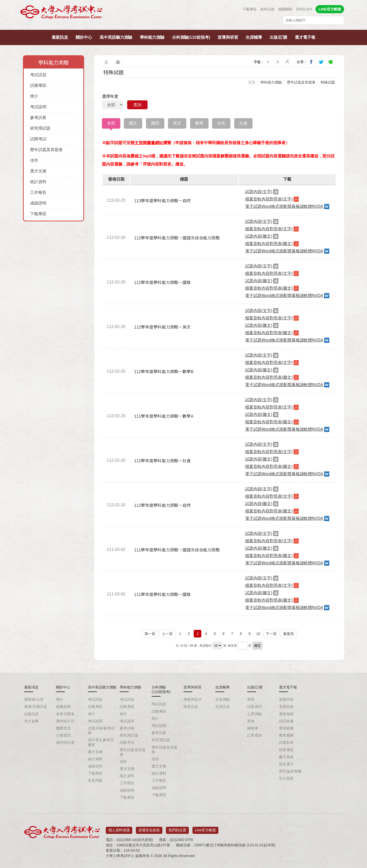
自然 (221, 123)
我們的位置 (65, 742)
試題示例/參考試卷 (101, 730)
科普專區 (286, 750)
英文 (177, 123)
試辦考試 (38, 139)
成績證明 (38, 203)
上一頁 (167, 634)
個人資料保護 (119, 829)
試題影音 (286, 742)
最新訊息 (60, 37)
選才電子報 (305, 37)
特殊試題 (328, 82)
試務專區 (38, 85)
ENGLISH (304, 9)
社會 (243, 123)
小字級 (268, 62)
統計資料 (38, 182)
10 (258, 634)
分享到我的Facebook (311, 62)
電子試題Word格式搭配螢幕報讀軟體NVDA (284, 206)
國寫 (155, 123)
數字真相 (286, 757)
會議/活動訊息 (36, 707)
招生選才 (286, 764)
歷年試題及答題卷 (46, 150)
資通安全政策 (149, 829)
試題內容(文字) (259, 192)
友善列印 (118, 62)
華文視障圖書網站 (147, 143)
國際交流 (63, 728)
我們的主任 (65, 721)
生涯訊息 (223, 707)
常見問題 (95, 780)
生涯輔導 (254, 37)
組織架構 (63, 707)
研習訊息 (191, 707)
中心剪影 (286, 778)
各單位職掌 (65, 714)
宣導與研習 (228, 37)
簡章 (251, 699)
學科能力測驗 (152, 37)
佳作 (34, 160)
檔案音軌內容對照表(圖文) (269, 244)
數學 (199, 123)
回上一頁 (106, 62)
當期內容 (286, 699)
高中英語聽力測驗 (116, 37)
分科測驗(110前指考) (191, 37)
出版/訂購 (278, 37)
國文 (133, 123)
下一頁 (271, 634)
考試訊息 (38, 75)
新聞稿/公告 (34, 699)
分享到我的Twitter (321, 62)
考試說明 (38, 107)
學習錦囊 (286, 728)
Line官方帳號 (205, 829)
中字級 (278, 62)
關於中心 (84, 37)
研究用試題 (40, 128)
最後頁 (289, 634)
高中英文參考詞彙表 (101, 742)
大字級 (288, 62)
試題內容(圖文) (259, 236)
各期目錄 (286, 707)
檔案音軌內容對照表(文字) (269, 199)
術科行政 (267, 9)
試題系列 (255, 707)
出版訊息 (32, 714)
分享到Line (331, 62)
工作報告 (38, 192)
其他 (251, 721)
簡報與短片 (193, 699)
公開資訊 (63, 735)
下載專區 (250, 9)
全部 (111, 123)
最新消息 (31, 687)
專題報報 (286, 714)
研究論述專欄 (290, 771)
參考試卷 (38, 118)
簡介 (34, 96)
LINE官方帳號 (330, 9)
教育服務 (286, 735)
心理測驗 (255, 714)
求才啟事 (32, 721)
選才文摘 (38, 171)
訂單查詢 (255, 735)
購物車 (253, 728)
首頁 (252, 82)
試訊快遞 (286, 721)
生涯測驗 (223, 699)
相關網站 (285, 9)
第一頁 (150, 634)
